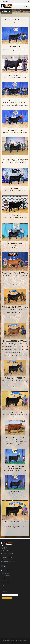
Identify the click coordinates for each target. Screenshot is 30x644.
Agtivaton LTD (15, 642)
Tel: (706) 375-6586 (7, 557)
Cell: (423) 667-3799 (7, 559)
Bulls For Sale (5, 573)
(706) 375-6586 (5, 1)
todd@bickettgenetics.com (9, 561)
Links (3, 585)
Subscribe (5, 592)
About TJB (4, 580)
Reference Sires (6, 583)
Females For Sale (6, 576)
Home (3, 588)
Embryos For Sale (6, 578)
